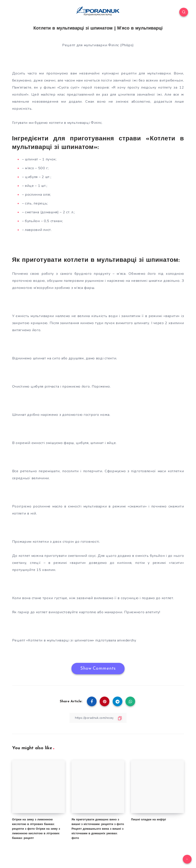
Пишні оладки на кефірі (148, 820)
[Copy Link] (98, 718)
